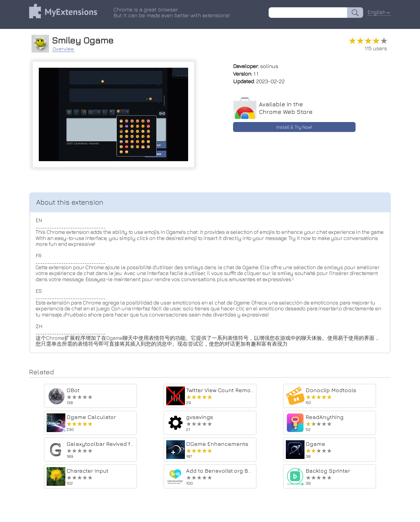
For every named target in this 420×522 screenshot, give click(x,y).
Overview (66, 48)
